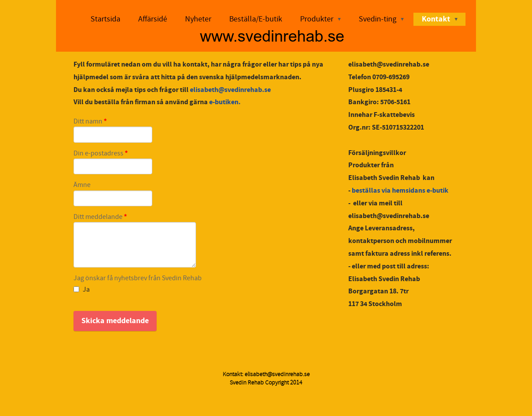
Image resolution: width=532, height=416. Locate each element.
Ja (82, 289)
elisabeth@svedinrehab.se (230, 90)
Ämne (82, 185)
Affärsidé (153, 19)
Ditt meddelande (100, 217)
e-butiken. (225, 102)
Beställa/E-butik (256, 19)
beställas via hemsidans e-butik (400, 190)
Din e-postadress (101, 154)
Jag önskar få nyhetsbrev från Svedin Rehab (138, 278)
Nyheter (198, 19)
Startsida (105, 19)
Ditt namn (90, 122)
